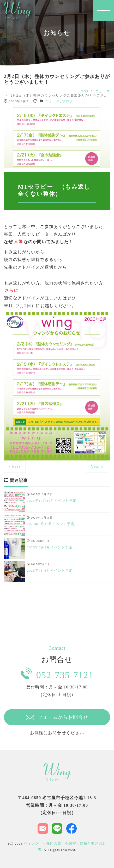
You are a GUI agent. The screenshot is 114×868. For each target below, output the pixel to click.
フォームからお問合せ (57, 717)
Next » (97, 466)
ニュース (52, 101)
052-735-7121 (57, 674)
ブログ (68, 101)
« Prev (15, 466)
